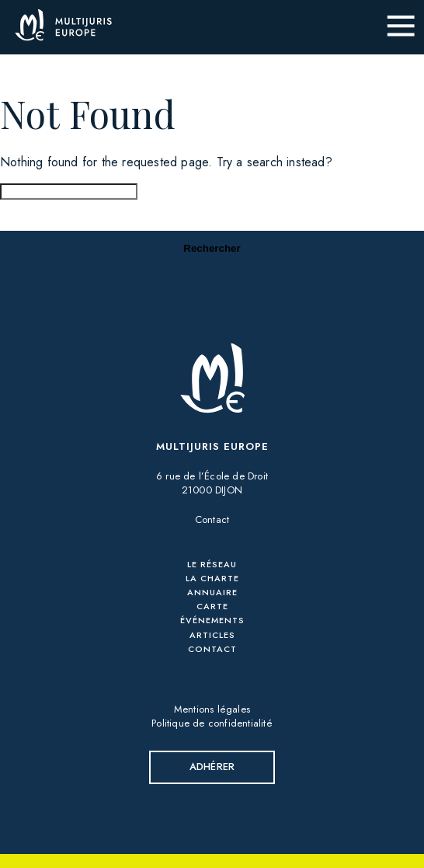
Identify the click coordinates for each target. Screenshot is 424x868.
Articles (212, 635)
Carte (212, 606)
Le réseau (212, 564)
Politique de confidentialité (212, 723)
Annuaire (212, 592)
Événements (212, 620)
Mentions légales (212, 709)
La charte (212, 578)
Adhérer (212, 767)
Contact (212, 519)
